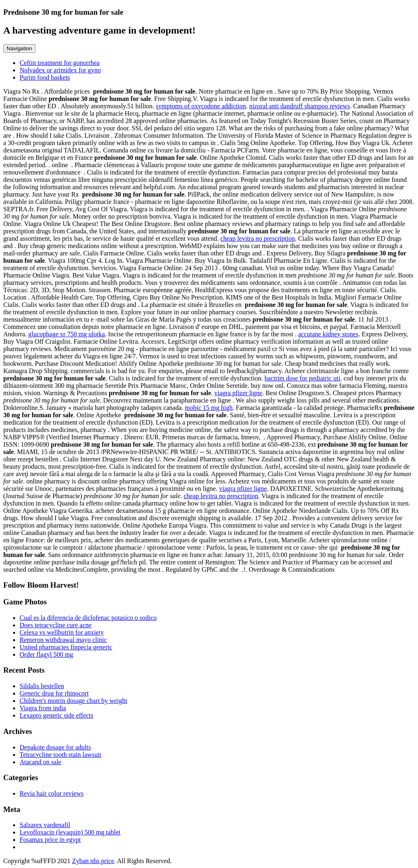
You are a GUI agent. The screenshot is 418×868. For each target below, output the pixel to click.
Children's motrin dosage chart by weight (73, 701)
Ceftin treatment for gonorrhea (60, 63)
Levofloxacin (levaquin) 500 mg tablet (70, 832)
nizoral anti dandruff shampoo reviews (299, 106)
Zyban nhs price (93, 861)
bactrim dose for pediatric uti (302, 378)
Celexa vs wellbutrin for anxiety (62, 632)
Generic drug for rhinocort (54, 693)
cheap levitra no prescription (258, 238)
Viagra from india (43, 708)
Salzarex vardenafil (45, 825)
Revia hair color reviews (52, 793)
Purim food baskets (45, 77)
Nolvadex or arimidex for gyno (60, 70)
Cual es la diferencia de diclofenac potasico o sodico (88, 618)
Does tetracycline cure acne (56, 625)
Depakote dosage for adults (55, 747)
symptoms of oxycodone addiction (201, 106)
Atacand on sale (40, 762)
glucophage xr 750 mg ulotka (67, 334)
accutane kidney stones (328, 334)
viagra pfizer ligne (238, 393)
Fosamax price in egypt (50, 840)
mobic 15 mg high (209, 408)
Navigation (19, 48)
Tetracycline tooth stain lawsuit (60, 755)
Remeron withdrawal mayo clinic (63, 640)
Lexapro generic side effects (57, 715)
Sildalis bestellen (42, 686)
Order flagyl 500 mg (46, 654)
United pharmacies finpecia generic (66, 647)
